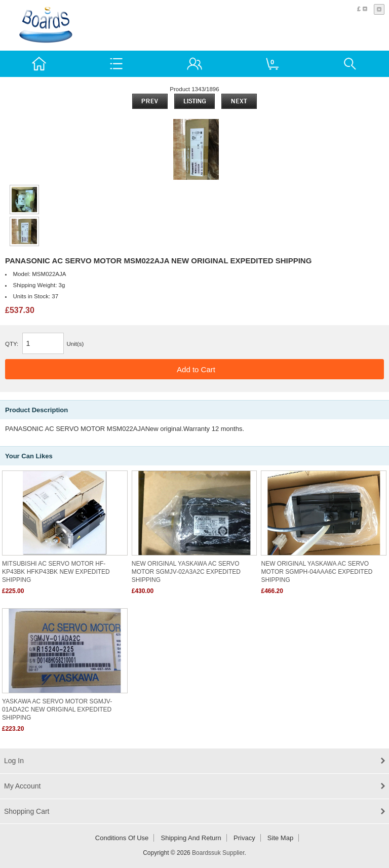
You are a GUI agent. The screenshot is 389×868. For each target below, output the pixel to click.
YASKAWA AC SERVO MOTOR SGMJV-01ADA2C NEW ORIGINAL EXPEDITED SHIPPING (57, 709)
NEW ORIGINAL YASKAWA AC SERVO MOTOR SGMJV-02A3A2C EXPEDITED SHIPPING (186, 572)
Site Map (280, 838)
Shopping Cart (27, 811)
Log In (14, 761)
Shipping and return (191, 838)
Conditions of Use (122, 838)
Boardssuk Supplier (218, 853)
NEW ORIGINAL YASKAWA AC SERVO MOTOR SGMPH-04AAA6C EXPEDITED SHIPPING (317, 572)
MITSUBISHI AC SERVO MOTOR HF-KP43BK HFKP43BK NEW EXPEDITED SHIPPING (56, 572)
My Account (22, 786)
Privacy (244, 838)
